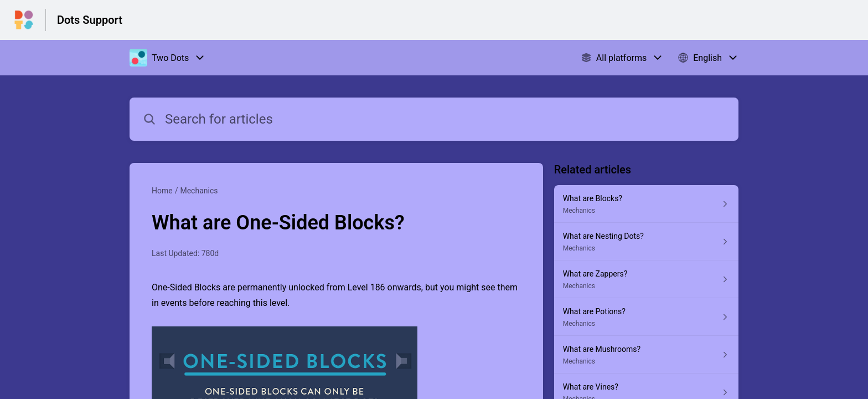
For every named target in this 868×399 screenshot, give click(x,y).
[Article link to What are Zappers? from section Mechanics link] (646, 279)
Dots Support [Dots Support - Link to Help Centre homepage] (90, 20)
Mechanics (199, 191)
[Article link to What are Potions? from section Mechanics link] (646, 317)
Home (162, 191)
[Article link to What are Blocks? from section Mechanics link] (646, 204)
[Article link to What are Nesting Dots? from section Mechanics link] (646, 242)
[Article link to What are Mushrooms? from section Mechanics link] (646, 355)
